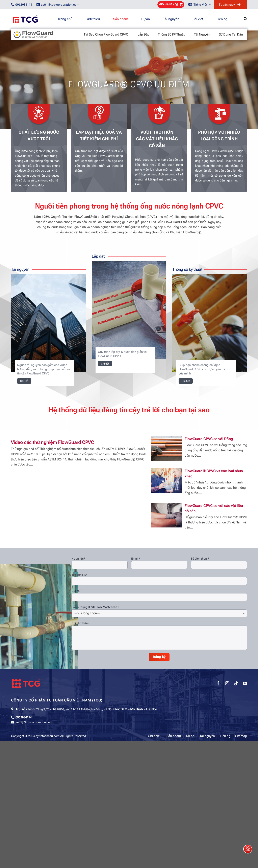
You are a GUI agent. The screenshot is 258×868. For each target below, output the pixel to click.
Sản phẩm (121, 19)
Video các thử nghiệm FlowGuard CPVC (53, 442)
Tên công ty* (80, 575)
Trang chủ (65, 19)
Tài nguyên (171, 19)
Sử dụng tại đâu (231, 34)
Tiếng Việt (202, 5)
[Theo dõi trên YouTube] (245, 684)
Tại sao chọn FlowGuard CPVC (106, 34)
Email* (136, 559)
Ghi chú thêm (80, 623)
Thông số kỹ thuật (171, 34)
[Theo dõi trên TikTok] (236, 684)
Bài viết (198, 19)
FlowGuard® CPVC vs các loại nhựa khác (214, 473)
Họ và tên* (78, 559)
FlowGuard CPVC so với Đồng (209, 439)
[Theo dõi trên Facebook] (218, 684)
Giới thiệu (93, 19)
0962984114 (24, 717)
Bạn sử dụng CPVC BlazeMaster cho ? (95, 607)
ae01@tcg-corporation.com (34, 722)
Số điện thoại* (200, 559)
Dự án (146, 19)
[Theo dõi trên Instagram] (227, 684)
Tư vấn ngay (227, 5)
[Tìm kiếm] (245, 19)
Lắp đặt (143, 34)
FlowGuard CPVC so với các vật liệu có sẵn (214, 508)
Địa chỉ (76, 591)
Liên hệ (222, 19)
